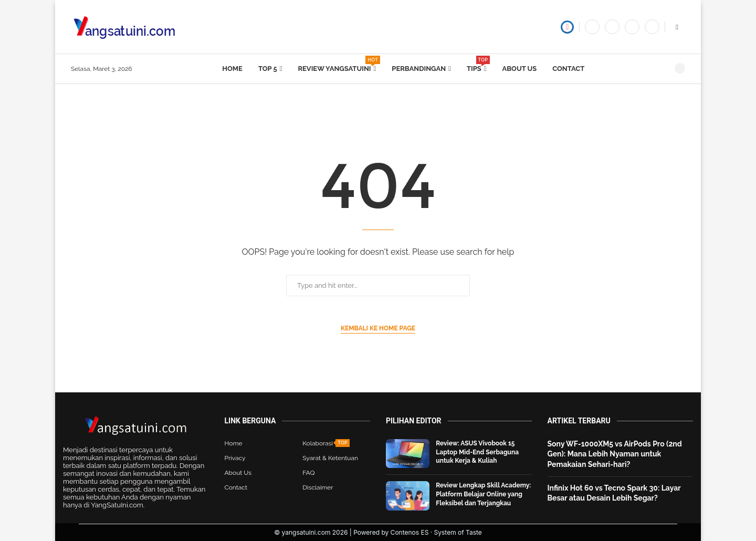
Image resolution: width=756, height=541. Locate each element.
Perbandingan (419, 69)
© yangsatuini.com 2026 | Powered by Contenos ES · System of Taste (378, 532)
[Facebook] (592, 27)
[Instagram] (652, 27)
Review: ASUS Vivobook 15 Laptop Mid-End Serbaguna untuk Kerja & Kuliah (477, 452)
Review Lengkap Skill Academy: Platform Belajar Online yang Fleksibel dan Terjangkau (483, 494)
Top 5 (268, 69)
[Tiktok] (632, 27)
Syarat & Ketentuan (330, 458)
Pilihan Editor (414, 421)
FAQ (308, 473)
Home (232, 69)
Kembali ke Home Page (378, 328)
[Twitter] (612, 27)
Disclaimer (318, 487)
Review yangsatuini (337, 64)
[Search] (680, 68)
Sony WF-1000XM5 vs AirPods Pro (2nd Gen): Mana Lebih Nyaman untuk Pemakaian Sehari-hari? (615, 454)
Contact (568, 69)
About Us (520, 69)
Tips (477, 64)
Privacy (235, 458)
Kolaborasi (318, 443)
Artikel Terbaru (579, 421)
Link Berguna (250, 421)
